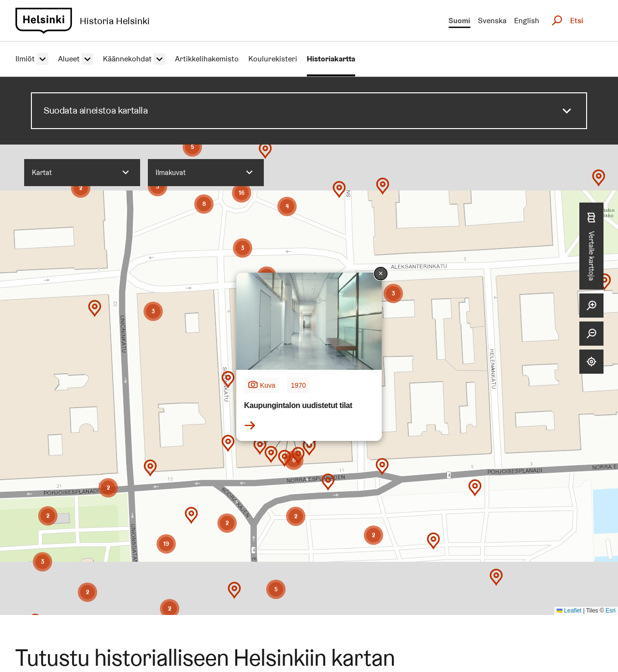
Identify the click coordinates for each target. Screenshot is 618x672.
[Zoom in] (591, 306)
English (527, 21)
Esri (611, 611)
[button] (296, 583)
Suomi (459, 21)
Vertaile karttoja (591, 246)
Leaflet (569, 611)
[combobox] (82, 173)
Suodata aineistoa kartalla (96, 110)
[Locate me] (591, 362)
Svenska (492, 21)
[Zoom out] (591, 334)
